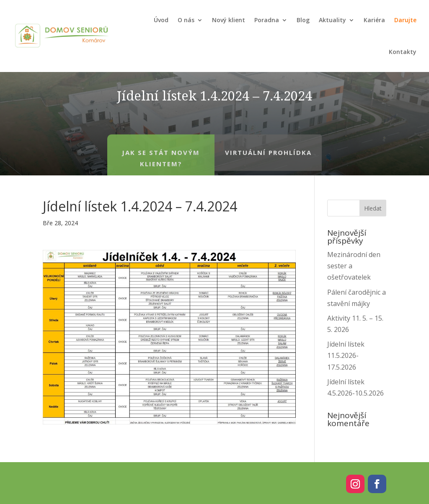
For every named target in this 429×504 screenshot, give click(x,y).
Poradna (267, 20)
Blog (303, 20)
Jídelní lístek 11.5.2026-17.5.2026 (346, 355)
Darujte (405, 20)
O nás (186, 20)
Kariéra (374, 20)
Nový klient (229, 20)
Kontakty (403, 52)
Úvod (161, 20)
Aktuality (332, 20)
